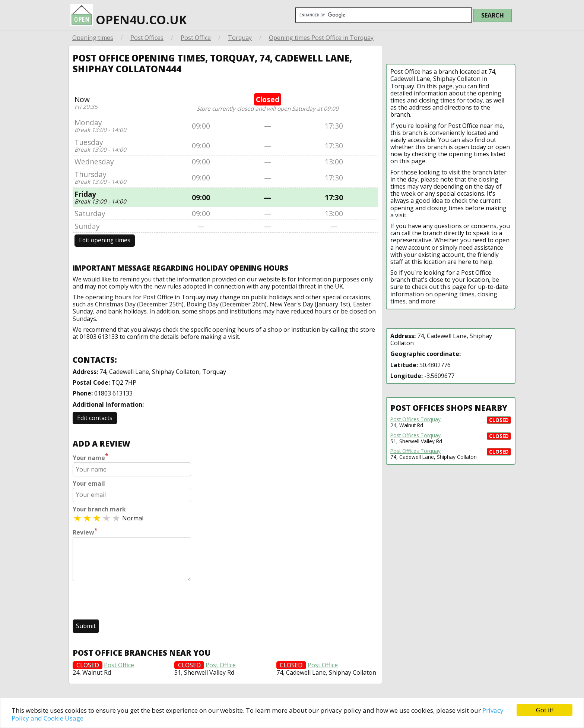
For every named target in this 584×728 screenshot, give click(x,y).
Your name (91, 457)
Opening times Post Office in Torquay (321, 38)
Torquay (240, 38)
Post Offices (147, 38)
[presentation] (129, 601)
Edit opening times (105, 240)
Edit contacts (95, 418)
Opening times (93, 38)
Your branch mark (99, 509)
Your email (89, 484)
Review (85, 532)
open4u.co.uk (128, 15)
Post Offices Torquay (415, 419)
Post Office (196, 38)
